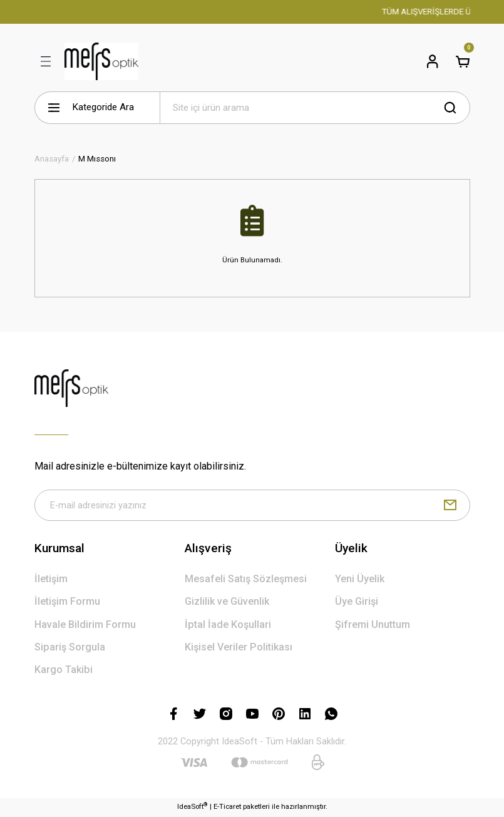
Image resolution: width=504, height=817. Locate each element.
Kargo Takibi (64, 671)
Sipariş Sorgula (70, 648)
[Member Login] (433, 61)
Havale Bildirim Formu (85, 626)
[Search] (315, 108)
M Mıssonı (97, 159)
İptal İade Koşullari (228, 626)
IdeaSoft (192, 808)
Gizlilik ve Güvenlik (227, 603)
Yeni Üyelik (360, 581)
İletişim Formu (67, 603)
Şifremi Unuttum (373, 626)
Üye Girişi (357, 603)
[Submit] (450, 506)
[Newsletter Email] (252, 506)
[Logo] (102, 61)
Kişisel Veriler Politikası (239, 648)
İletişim (51, 581)
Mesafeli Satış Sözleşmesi (246, 581)
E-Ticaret (227, 808)
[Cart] (463, 61)
